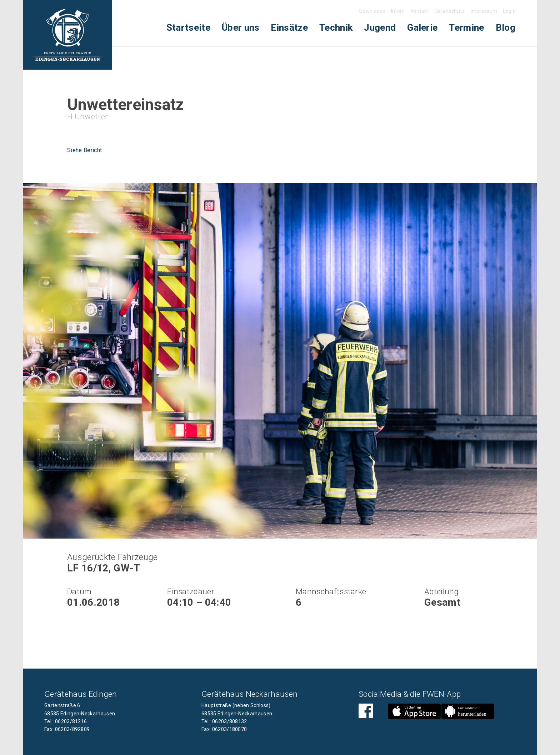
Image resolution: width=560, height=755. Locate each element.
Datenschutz (450, 11)
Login (509, 11)
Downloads (372, 11)
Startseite (188, 27)
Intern (398, 11)
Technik (336, 27)
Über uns (241, 27)
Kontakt (420, 11)
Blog (506, 27)
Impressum (484, 11)
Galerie (422, 27)
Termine (466, 27)
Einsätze (289, 27)
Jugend (380, 27)
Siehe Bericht (84, 150)
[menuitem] (188, 28)
